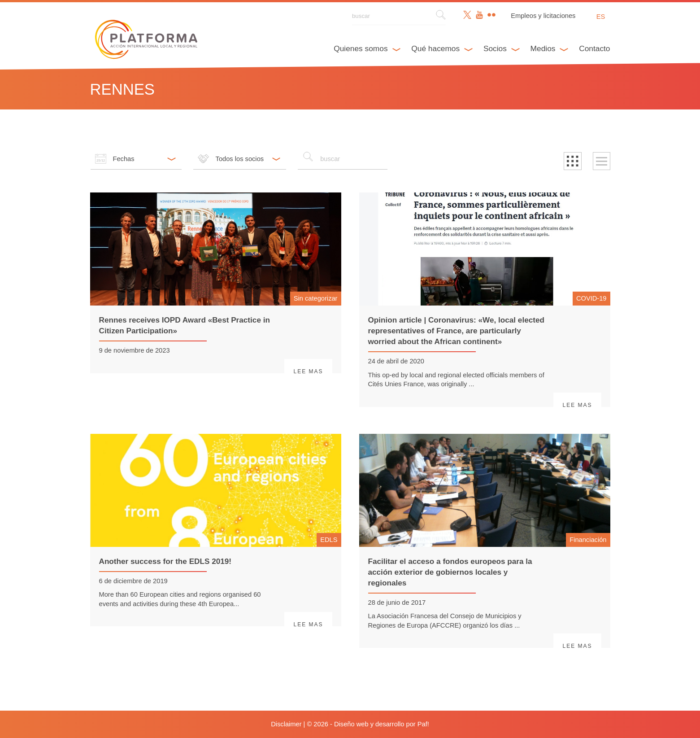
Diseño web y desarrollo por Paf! (382, 724)
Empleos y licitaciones (543, 16)
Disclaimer (286, 724)
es (601, 17)
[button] (573, 161)
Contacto (594, 48)
